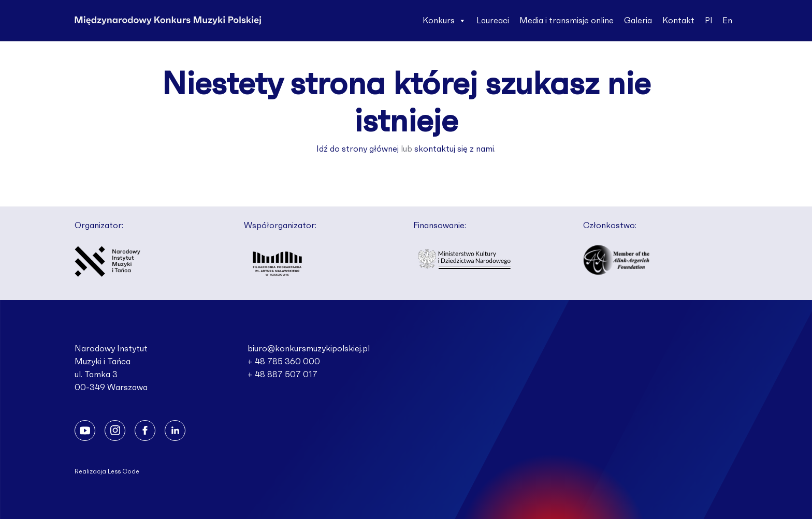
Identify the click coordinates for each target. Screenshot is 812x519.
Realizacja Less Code (107, 471)
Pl (708, 21)
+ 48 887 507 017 (282, 375)
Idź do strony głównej (358, 149)
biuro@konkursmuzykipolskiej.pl (309, 349)
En (727, 21)
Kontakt (678, 21)
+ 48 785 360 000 (284, 362)
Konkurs (444, 21)
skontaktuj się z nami (454, 149)
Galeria (638, 21)
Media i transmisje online (567, 21)
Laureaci (493, 21)
